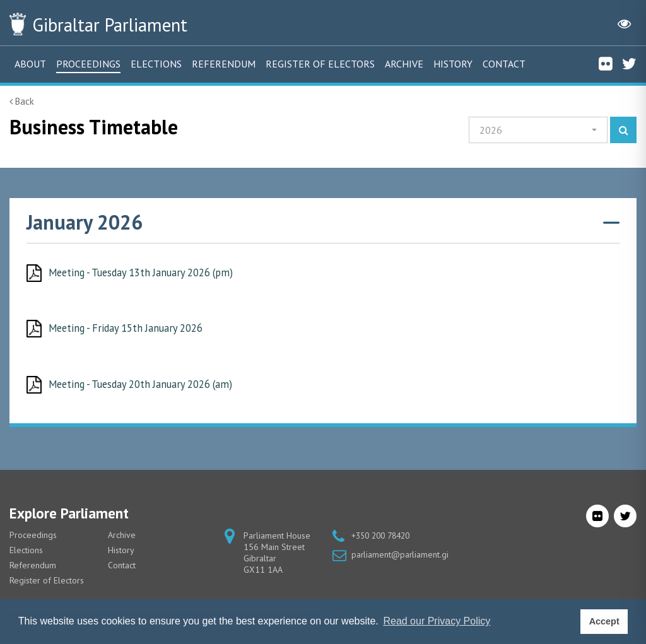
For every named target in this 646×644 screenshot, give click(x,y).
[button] (538, 130)
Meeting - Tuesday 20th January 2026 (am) (146, 385)
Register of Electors (320, 64)
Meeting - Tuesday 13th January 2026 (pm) (147, 272)
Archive (404, 64)
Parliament (119, 24)
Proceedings (88, 64)
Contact (504, 64)
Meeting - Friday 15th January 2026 (131, 329)
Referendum (224, 64)
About (30, 64)
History (453, 64)
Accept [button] (604, 621)
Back (22, 101)
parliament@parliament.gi (401, 556)
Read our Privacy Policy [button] (437, 621)
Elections (156, 64)
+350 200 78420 (384, 537)
